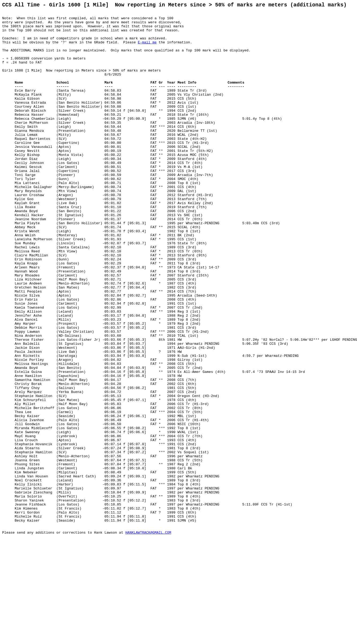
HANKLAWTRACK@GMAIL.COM (148, 638)
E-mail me (147, 50)
